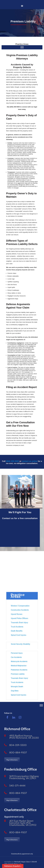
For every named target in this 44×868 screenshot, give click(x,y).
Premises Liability (18, 674)
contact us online (30, 461)
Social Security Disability (20, 644)
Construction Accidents (20, 610)
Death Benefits (17, 631)
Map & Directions (12, 760)
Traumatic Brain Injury (19, 623)
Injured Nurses (17, 614)
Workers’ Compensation (20, 606)
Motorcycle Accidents (19, 661)
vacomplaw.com (9, 862)
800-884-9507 (18, 753)
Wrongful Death (17, 687)
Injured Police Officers (19, 618)
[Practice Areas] (22, 47)
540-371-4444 (17, 786)
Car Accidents (16, 657)
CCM (20, 864)
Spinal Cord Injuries (19, 635)
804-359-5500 (18, 745)
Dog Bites (15, 691)
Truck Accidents (17, 627)
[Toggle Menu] (41, 705)
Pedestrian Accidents (19, 670)
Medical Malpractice (19, 666)
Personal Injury (17, 653)
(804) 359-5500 (12, 461)
